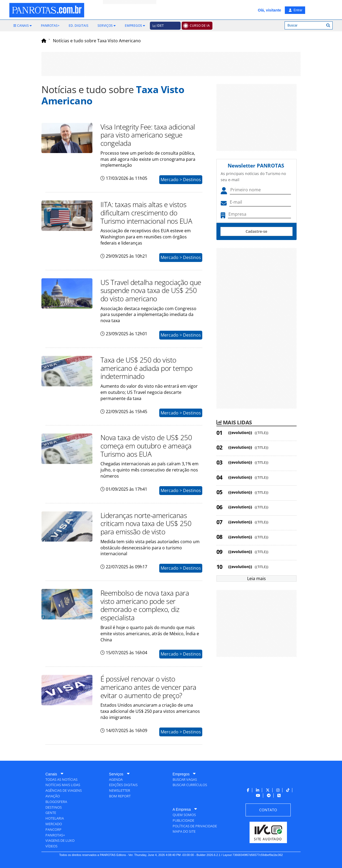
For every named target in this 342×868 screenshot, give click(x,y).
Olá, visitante (269, 10)
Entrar (296, 10)
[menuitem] (23, 26)
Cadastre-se (256, 231)
